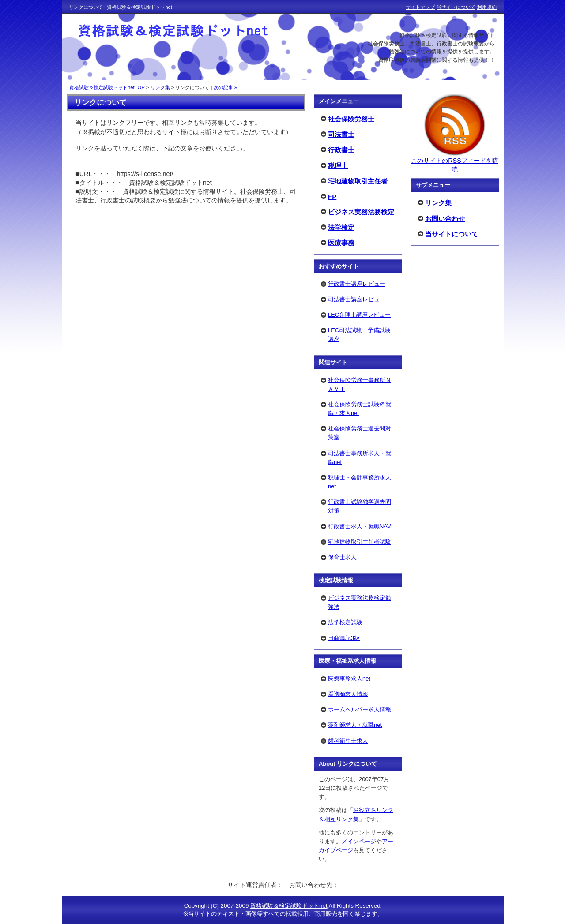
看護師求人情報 (348, 694)
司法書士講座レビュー (357, 299)
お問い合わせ (445, 219)
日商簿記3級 (344, 638)
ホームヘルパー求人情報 (360, 709)
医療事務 (341, 243)
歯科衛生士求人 (348, 741)
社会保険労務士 (351, 119)
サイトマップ (420, 7)
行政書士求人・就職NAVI (360, 526)
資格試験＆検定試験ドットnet (289, 906)
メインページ (359, 841)
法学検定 (341, 227)
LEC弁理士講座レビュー (359, 315)
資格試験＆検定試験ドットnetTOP (107, 87)
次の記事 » (225, 87)
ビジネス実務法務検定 (361, 212)
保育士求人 (342, 557)
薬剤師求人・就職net (355, 725)
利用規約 (487, 7)
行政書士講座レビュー (357, 284)
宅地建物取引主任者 (358, 181)
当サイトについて (452, 234)
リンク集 (438, 203)
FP (332, 196)
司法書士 (341, 134)
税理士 (338, 166)
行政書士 (341, 150)
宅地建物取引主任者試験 (360, 542)
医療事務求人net (349, 679)
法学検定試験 (345, 622)
